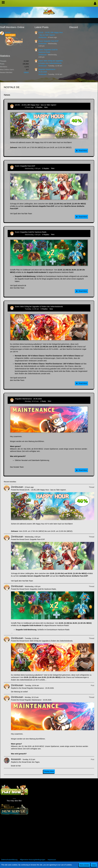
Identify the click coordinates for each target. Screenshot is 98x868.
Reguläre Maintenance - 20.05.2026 (28, 399)
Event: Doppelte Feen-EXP (48, 41)
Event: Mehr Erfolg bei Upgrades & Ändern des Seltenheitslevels (39, 307)
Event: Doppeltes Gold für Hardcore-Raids (31, 232)
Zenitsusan (42, 37)
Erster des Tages (33, 762)
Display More (49, 771)
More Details (84, 865)
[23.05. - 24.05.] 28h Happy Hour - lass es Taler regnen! (36, 105)
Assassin (16, 759)
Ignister (8, 32)
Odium (26, 72)
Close (94, 865)
